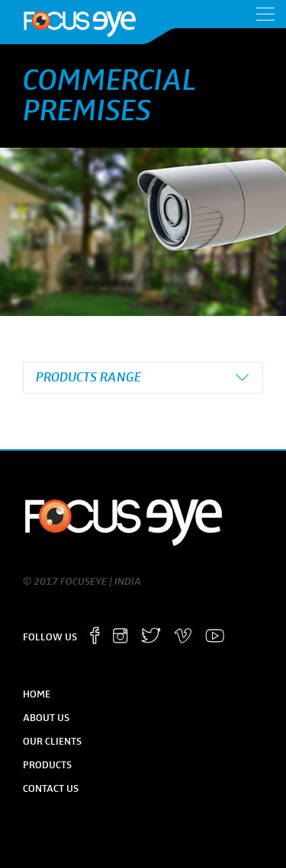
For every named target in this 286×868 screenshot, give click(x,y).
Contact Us (51, 789)
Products (47, 765)
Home (37, 694)
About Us (46, 718)
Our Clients (52, 742)
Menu (265, 14)
